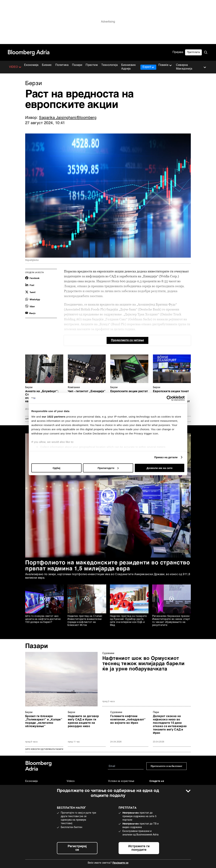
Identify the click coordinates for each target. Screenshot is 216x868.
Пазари (77, 65)
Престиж (92, 65)
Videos (71, 781)
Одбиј (56, 468)
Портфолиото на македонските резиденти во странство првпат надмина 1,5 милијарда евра (108, 566)
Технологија (109, 65)
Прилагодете (108, 468)
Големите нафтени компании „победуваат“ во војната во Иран (128, 720)
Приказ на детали (166, 457)
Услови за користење (121, 781)
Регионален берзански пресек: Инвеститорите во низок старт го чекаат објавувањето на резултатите (171, 621)
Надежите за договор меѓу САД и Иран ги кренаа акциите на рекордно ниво (83, 721)
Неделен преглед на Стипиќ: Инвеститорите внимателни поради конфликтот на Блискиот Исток (85, 621)
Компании (74, 387)
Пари (156, 712)
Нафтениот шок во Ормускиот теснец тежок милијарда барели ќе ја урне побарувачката (144, 664)
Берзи (29, 387)
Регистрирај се (77, 848)
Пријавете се (120, 863)
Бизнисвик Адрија (129, 67)
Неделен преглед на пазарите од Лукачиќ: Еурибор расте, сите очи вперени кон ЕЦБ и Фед (128, 621)
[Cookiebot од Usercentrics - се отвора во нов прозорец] (169, 398)
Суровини (108, 653)
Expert (148, 67)
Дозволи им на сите (160, 468)
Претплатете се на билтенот (166, 766)
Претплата (193, 52)
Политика (62, 65)
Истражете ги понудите (139, 848)
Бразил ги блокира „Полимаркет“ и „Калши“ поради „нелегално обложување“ (44, 721)
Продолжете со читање (127, 340)
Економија (31, 65)
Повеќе (165, 65)
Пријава (178, 52)
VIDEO (15, 67)
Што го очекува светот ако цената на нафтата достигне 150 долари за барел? (43, 619)
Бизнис (47, 65)
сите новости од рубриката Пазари (44, 749)
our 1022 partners (54, 417)
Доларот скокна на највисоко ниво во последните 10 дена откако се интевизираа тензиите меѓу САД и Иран (170, 725)
